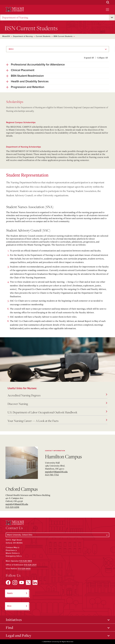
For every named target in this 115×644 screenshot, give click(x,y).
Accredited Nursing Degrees (57, 395)
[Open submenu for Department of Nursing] (112, 17)
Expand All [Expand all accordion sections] (89, 58)
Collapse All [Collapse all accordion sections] (102, 58)
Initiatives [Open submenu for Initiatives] (14, 620)
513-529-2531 (30, 565)
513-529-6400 (24, 569)
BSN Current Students (63, 36)
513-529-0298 (12, 507)
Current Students (43, 36)
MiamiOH (6, 36)
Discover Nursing (57, 404)
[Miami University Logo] (15, 9)
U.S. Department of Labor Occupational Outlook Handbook (57, 412)
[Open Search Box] (108, 2)
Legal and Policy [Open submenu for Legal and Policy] (19, 635)
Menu (11, 49)
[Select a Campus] (57, 535)
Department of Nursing (15, 18)
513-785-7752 (52, 475)
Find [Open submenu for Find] (9, 627)
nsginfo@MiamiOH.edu (56, 472)
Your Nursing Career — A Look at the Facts (57, 421)
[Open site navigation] (107, 10)
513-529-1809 (26, 561)
